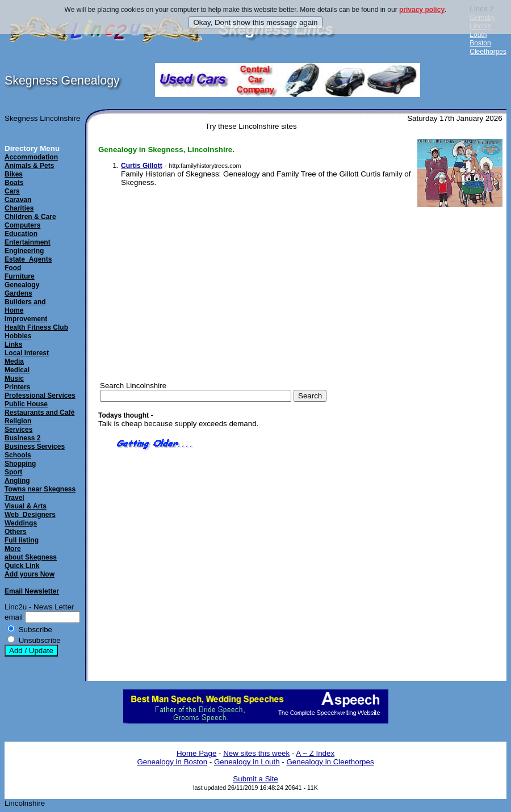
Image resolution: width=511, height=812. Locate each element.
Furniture (20, 276)
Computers (22, 225)
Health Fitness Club (36, 327)
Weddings (21, 523)
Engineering (24, 251)
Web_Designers (30, 515)
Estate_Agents (28, 259)
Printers (17, 387)
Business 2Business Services (35, 442)
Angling (17, 481)
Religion (18, 421)
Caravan (18, 200)
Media (14, 361)
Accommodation (31, 157)
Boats (14, 183)
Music (14, 378)
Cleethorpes (488, 52)
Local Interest (27, 353)
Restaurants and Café (39, 413)
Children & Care (30, 217)
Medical (17, 370)
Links (13, 344)
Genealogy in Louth (247, 762)
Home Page (196, 753)
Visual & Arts (26, 506)
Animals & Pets (29, 166)
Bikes (14, 174)
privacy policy (422, 10)
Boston (480, 43)
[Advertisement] (449, 386)
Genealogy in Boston (172, 762)
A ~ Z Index (315, 753)
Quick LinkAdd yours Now (30, 570)
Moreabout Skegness (31, 553)
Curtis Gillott (142, 166)
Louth (478, 35)
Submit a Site (255, 779)
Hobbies (18, 336)
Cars (12, 191)
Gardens (18, 293)
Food (13, 268)
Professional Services (40, 396)
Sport (13, 472)
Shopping (20, 464)
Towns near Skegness (40, 489)
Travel (14, 498)
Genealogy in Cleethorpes (330, 762)
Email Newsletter (32, 591)
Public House (26, 404)
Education (21, 234)
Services (18, 430)
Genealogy (22, 285)
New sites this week (256, 753)
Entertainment (28, 242)
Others (16, 532)
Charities (19, 208)
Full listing (22, 540)
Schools (18, 455)
